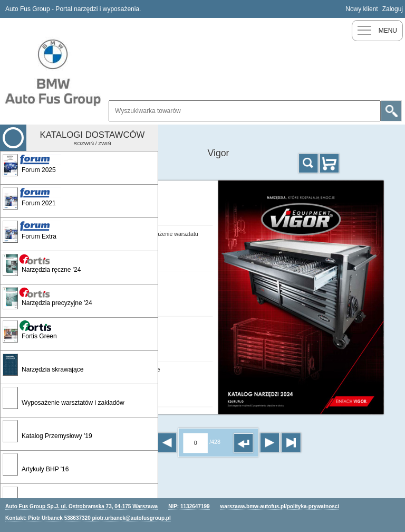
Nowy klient (361, 9)
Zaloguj (393, 9)
